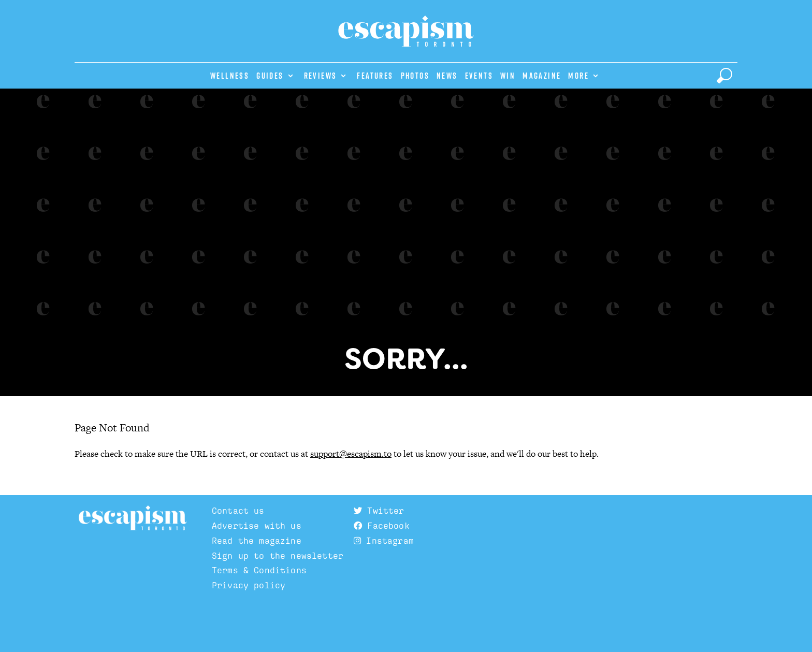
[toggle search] (724, 76)
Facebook (382, 526)
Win (508, 76)
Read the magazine (257, 541)
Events (479, 76)
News (447, 76)
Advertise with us (257, 526)
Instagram (384, 541)
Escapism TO (133, 518)
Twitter (379, 511)
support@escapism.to (351, 454)
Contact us (238, 511)
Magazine (542, 76)
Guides (270, 76)
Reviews (321, 76)
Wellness (230, 76)
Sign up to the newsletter (278, 556)
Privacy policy (249, 585)
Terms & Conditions (259, 570)
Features (375, 76)
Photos (415, 76)
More (578, 76)
